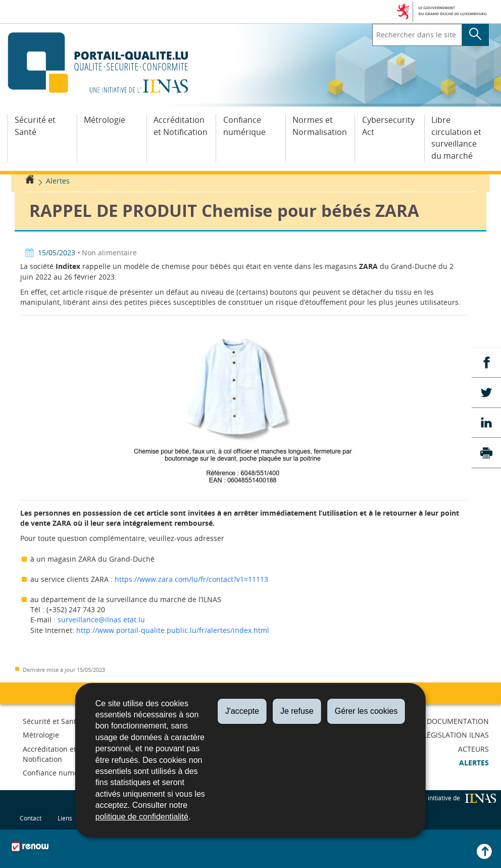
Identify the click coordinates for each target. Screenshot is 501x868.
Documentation (458, 721)
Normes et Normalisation (320, 126)
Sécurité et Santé (35, 126)
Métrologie (105, 120)
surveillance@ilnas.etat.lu (101, 620)
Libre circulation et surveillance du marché (456, 138)
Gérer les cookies (366, 711)
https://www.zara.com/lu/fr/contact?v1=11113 (191, 579)
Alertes (58, 181)
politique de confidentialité (142, 817)
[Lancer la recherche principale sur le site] (475, 35)
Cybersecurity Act (388, 126)
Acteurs (473, 749)
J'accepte (242, 711)
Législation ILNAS (456, 735)
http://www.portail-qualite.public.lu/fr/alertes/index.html (173, 630)
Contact (31, 818)
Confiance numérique (244, 126)
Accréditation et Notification (181, 126)
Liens (65, 818)
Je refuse (297, 711)
